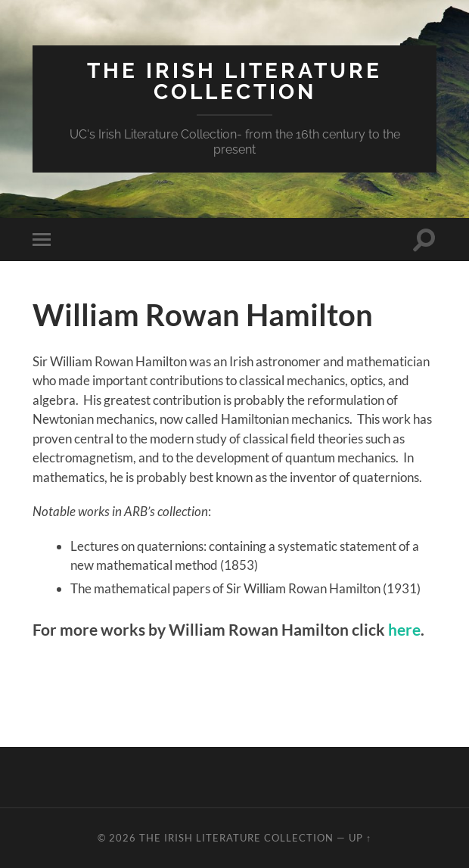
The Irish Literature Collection (234, 81)
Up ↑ (360, 838)
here (404, 630)
